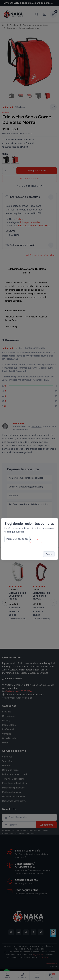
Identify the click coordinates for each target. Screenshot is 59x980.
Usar (36, 539)
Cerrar (49, 554)
